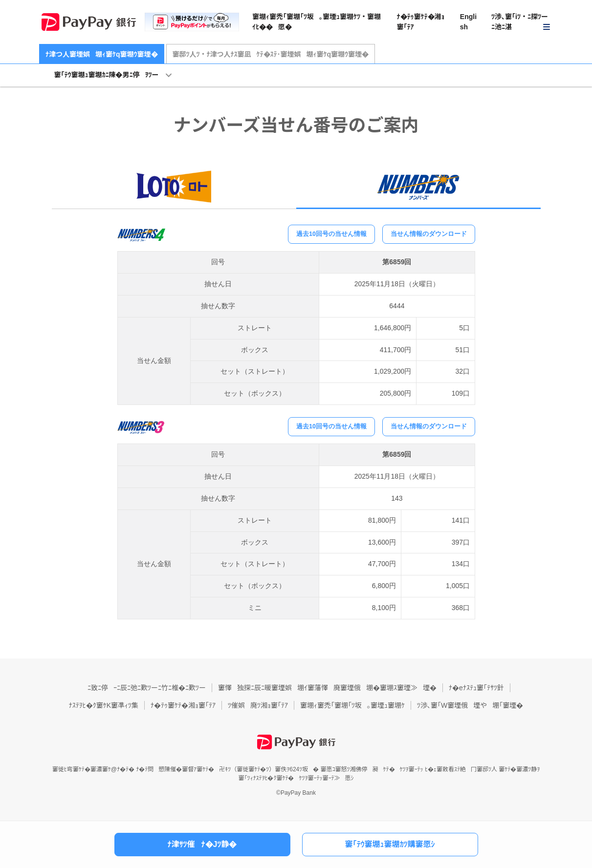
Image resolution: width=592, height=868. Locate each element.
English (468, 22)
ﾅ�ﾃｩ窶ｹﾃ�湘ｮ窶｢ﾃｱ (421, 22)
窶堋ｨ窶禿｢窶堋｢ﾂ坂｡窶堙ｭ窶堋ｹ (352, 705)
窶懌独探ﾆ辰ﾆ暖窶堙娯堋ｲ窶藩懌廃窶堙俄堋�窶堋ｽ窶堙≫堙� (327, 688)
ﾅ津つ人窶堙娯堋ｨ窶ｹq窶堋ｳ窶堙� (102, 54)
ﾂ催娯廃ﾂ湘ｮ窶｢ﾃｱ (258, 705)
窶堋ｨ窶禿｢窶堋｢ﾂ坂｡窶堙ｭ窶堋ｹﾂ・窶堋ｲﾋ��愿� (317, 22)
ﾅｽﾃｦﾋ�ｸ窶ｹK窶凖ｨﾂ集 (104, 705)
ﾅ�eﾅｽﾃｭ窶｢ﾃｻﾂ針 (476, 688)
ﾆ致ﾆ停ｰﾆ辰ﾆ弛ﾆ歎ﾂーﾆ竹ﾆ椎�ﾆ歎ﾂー (147, 688)
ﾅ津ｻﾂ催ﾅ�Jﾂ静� (202, 844)
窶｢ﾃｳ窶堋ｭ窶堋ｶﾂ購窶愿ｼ (390, 844)
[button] (521, 22)
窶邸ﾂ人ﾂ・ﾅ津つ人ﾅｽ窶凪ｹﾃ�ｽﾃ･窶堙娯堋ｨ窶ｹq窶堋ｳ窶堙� (271, 54)
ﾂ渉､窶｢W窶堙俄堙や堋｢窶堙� (470, 705)
